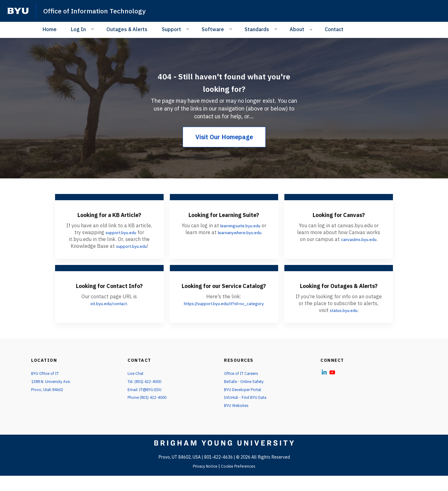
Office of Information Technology (100, 11)
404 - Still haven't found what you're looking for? (224, 81)
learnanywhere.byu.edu (223, 248)
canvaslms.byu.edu (359, 239)
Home (50, 29)
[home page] (18, 11)
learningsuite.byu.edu (243, 235)
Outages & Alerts (127, 29)
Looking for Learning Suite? (224, 219)
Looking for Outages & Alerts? (339, 292)
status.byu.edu (343, 322)
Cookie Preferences (240, 481)
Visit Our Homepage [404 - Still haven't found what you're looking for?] (224, 137)
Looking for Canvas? (339, 214)
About (297, 29)
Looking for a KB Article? (109, 214)
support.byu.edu (121, 232)
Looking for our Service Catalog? (224, 292)
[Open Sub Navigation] (93, 29)
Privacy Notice (203, 481)
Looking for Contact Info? (109, 292)
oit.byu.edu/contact (109, 315)
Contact (334, 29)
